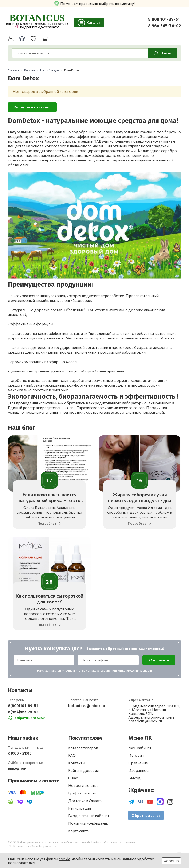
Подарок (24, 27)
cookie (65, 859)
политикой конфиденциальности (130, 671)
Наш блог (22, 428)
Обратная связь (146, 816)
